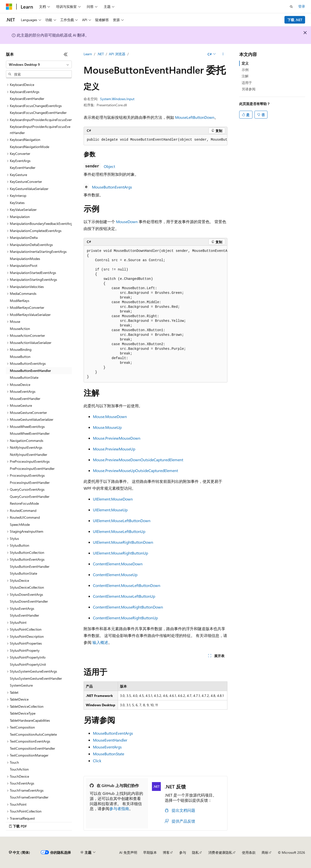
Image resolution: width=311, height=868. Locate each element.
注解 (245, 76)
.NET (100, 54)
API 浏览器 (117, 54)
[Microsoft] (9, 7)
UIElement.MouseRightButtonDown (123, 542)
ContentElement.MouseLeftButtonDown (127, 585)
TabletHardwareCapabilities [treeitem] (30, 720)
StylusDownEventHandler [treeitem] (29, 601)
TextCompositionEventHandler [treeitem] (32, 748)
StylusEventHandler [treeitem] (24, 615)
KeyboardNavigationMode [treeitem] (30, 147)
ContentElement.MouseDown (118, 564)
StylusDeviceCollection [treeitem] (27, 587)
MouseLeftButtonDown (195, 117)
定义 (245, 63)
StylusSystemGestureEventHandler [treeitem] (36, 678)
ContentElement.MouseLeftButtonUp (124, 596)
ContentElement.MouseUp (115, 575)
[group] (155, 140)
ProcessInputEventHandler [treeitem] (30, 482)
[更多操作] (223, 54)
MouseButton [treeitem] (20, 357)
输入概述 (100, 642)
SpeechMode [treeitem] (20, 524)
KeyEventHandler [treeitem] (23, 168)
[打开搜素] (291, 7)
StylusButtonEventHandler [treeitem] (30, 566)
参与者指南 (119, 808)
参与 (183, 852)
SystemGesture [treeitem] (21, 685)
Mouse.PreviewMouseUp (114, 449)
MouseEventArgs (107, 747)
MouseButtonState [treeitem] (24, 377)
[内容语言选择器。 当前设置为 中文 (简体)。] (19, 853)
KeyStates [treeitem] (17, 203)
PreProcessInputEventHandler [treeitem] (32, 468)
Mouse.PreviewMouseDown (117, 438)
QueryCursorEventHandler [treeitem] (30, 496)
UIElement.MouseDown (113, 499)
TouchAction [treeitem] (19, 769)
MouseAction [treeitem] (20, 329)
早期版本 (150, 852)
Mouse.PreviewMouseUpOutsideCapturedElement (135, 470)
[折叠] (66, 54)
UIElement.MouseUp (110, 510)
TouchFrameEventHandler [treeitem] (29, 797)
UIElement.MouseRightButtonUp (120, 553)
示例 (245, 70)
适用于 (247, 83)
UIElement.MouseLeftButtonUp (119, 531)
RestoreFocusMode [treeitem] (24, 503)
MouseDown (127, 222)
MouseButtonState (109, 754)
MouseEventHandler (110, 740)
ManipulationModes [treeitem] (25, 259)
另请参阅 (249, 89)
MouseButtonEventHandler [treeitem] (30, 371)
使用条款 (249, 852)
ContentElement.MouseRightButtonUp (125, 618)
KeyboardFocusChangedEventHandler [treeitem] (38, 113)
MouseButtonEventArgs (112, 187)
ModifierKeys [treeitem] (20, 301)
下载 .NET (295, 20)
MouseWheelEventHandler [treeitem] (30, 433)
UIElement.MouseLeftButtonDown (122, 521)
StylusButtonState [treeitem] (23, 573)
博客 (166, 852)
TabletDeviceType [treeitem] (23, 713)
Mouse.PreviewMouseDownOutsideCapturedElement (138, 460)
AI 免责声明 (128, 852)
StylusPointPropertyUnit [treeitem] (28, 664)
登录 (302, 6)
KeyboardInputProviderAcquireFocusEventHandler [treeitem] (40, 130)
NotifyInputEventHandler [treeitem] (29, 454)
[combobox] (39, 65)
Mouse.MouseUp (107, 427)
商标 (265, 852)
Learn (88, 54)
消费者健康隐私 (220, 852)
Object (109, 166)
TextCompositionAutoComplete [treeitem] (33, 734)
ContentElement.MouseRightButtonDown (128, 607)
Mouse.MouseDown (110, 416)
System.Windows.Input (117, 99)
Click (97, 761)
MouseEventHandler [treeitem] (25, 399)
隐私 (195, 852)
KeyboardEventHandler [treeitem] (27, 99)
